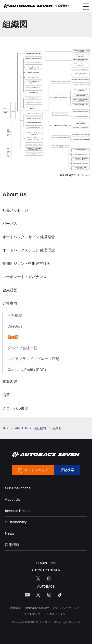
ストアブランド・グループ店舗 (33, 359)
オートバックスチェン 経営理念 (29, 250)
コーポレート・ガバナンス (25, 277)
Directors (15, 326)
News (10, 533)
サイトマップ (32, 614)
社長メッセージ (15, 210)
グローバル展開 (15, 408)
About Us (14, 194)
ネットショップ (36, 470)
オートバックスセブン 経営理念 (29, 237)
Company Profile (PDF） (28, 370)
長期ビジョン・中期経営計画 (26, 263)
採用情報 (12, 545)
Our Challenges (18, 488)
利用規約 (16, 608)
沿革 (6, 395)
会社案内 (10, 303)
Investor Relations (20, 511)
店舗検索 (67, 470)
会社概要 (15, 315)
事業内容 (10, 382)
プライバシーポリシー (66, 608)
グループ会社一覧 (22, 348)
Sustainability (16, 522)
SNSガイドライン (55, 614)
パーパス (10, 223)
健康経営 (10, 290)
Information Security (37, 608)
